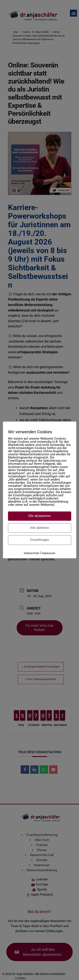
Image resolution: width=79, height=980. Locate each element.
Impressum (48, 553)
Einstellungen (40, 540)
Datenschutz (31, 553)
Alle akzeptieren (39, 516)
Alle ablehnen (40, 528)
